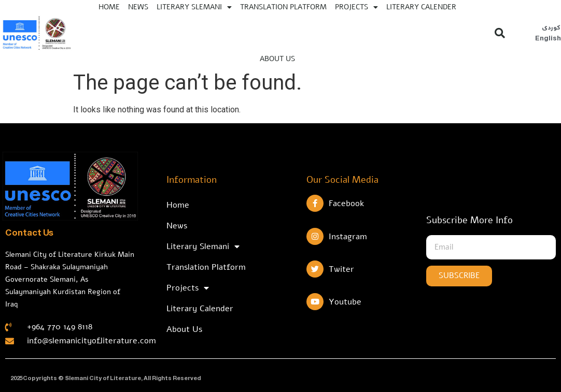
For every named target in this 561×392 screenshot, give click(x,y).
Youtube (345, 302)
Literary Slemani (203, 246)
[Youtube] (315, 302)
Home (178, 205)
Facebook (346, 204)
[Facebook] (315, 203)
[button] (500, 33)
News (177, 226)
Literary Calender (200, 309)
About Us (277, 59)
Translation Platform (206, 267)
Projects (188, 288)
